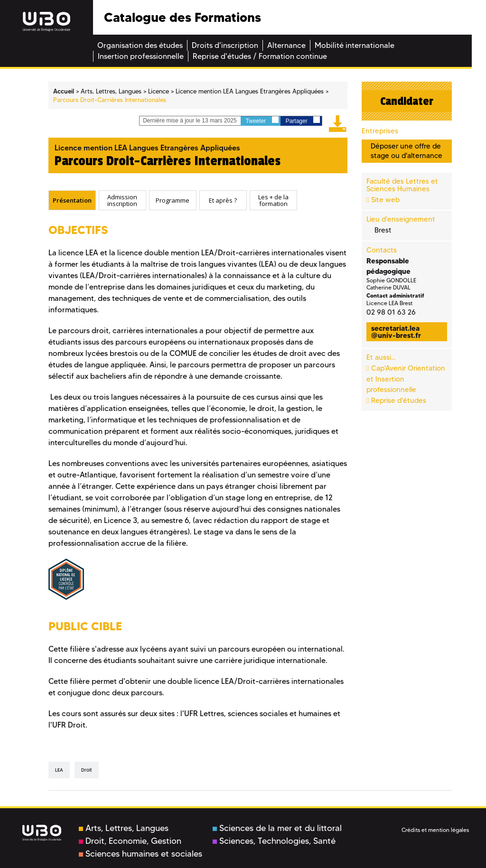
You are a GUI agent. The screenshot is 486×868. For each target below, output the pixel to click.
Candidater (407, 101)
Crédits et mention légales (435, 830)
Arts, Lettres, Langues (124, 828)
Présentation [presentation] (72, 200)
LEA (59, 770)
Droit (87, 770)
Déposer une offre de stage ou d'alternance (407, 151)
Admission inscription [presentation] (122, 200)
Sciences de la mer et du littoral (277, 828)
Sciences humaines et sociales (140, 854)
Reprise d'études (399, 401)
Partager (303, 120)
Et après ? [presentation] (223, 200)
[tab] (72, 200)
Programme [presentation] (173, 200)
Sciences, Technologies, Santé (274, 841)
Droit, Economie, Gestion (130, 841)
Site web (385, 200)
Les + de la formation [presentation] (273, 200)
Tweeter (262, 120)
